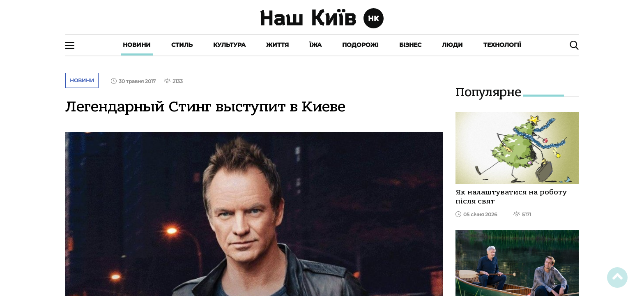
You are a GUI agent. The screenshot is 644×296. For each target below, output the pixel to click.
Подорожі (360, 45)
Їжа (315, 45)
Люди (452, 45)
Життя (277, 45)
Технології (502, 45)
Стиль (182, 45)
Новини (137, 45)
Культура (229, 45)
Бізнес (410, 45)
